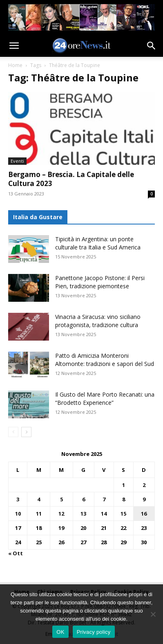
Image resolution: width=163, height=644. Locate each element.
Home (15, 65)
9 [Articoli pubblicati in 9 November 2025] (144, 499)
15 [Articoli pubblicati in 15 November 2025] (123, 514)
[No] (153, 614)
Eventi (17, 161)
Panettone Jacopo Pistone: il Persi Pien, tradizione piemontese (100, 282)
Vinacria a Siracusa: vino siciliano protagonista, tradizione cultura (98, 321)
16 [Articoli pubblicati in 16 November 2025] (144, 514)
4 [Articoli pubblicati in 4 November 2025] (39, 499)
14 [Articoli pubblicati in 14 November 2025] (104, 514)
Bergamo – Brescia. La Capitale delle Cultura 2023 (71, 179)
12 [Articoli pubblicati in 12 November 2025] (61, 514)
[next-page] (26, 432)
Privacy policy (94, 632)
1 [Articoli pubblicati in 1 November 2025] (124, 485)
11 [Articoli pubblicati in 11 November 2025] (39, 514)
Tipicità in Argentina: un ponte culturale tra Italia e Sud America (98, 243)
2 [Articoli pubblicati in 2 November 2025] (144, 485)
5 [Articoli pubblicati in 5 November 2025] (61, 499)
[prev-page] (13, 432)
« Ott (16, 553)
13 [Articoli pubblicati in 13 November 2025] (83, 514)
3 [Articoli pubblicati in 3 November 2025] (18, 499)
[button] (14, 46)
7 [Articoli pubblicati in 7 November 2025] (104, 499)
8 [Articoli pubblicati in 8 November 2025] (124, 499)
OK (60, 632)
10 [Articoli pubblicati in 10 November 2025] (18, 514)
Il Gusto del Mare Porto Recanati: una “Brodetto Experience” (105, 398)
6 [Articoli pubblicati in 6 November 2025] (84, 499)
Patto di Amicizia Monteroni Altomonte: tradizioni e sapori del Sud (105, 360)
